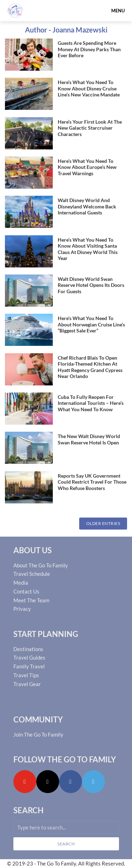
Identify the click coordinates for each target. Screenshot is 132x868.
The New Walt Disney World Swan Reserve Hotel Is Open (89, 439)
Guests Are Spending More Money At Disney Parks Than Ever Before (89, 49)
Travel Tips (26, 675)
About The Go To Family (41, 565)
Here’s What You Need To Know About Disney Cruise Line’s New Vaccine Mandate (89, 88)
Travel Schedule (32, 574)
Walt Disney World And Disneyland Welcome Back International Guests (87, 206)
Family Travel (29, 666)
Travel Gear (27, 684)
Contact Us (26, 591)
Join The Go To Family (38, 734)
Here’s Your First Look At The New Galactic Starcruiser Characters (90, 128)
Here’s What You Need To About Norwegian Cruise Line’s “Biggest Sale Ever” (91, 324)
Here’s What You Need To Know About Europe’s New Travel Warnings (87, 167)
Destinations (28, 649)
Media (21, 583)
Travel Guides (29, 657)
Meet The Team (31, 600)
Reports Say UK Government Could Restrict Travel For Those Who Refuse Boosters (92, 482)
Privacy (22, 609)
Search (66, 844)
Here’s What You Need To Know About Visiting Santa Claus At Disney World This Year (88, 249)
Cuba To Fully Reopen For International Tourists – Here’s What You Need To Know (91, 403)
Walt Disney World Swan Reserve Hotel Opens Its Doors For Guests (91, 285)
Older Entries (103, 523)
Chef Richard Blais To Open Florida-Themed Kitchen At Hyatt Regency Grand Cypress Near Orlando (90, 367)
